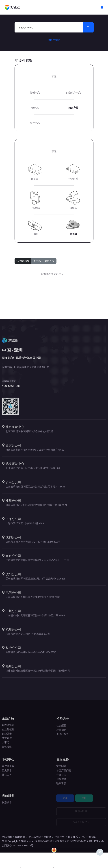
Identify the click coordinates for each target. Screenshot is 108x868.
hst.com (29, 841)
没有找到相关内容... (52, 274)
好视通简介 (8, 727)
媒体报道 (7, 749)
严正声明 (60, 837)
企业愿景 (7, 736)
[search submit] (88, 27)
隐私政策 (20, 837)
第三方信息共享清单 (40, 837)
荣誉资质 (7, 740)
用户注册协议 (89, 837)
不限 (54, 76)
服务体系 (73, 837)
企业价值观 (8, 731)
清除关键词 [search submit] (54, 40)
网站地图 (7, 837)
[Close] (100, 852)
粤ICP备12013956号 (91, 841)
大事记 (6, 744)
